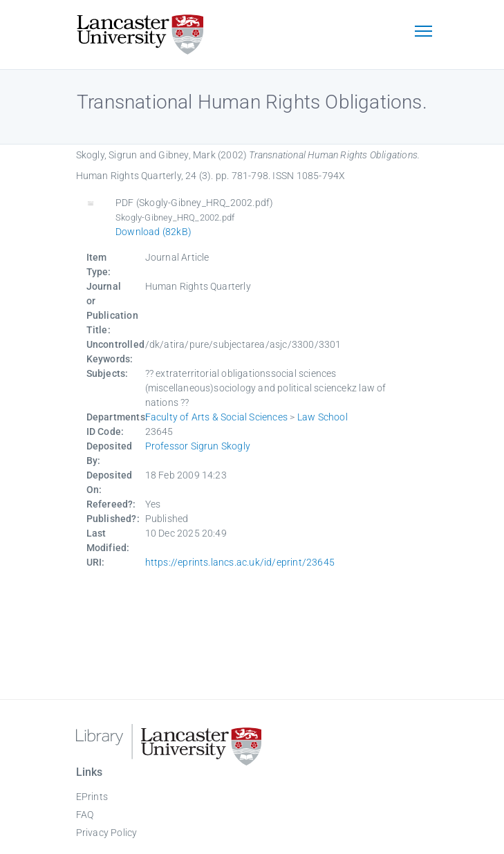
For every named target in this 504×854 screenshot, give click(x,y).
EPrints (92, 797)
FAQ (85, 815)
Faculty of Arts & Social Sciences (217, 417)
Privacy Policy (107, 833)
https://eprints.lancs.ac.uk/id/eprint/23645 (240, 562)
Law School (323, 417)
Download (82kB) (153, 232)
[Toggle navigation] (424, 33)
